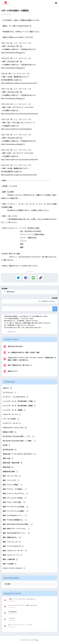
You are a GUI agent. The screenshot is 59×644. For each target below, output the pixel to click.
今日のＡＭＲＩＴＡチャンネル (15, 428)
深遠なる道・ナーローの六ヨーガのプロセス (19, 454)
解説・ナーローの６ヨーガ (13, 546)
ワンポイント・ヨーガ (12, 423)
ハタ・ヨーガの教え (11, 419)
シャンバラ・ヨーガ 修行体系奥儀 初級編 (19, 406)
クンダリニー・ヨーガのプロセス (16, 397)
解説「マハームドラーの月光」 (15, 498)
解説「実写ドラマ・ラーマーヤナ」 (16, 529)
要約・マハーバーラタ (12, 476)
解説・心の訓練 (10, 564)
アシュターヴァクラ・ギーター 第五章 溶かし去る (23, 605)
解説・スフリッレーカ (12, 542)
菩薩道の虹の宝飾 (10, 472)
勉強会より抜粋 (10, 432)
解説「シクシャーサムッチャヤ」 (16, 494)
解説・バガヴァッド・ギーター (15, 551)
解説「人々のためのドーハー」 (15, 516)
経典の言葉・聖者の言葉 (13, 463)
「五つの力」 (12, 618)
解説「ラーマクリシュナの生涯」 (16, 507)
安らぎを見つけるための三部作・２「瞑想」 (19, 441)
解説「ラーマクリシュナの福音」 (16, 511)
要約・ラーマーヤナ (11, 480)
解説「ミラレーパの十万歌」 (14, 502)
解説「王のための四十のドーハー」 (16, 533)
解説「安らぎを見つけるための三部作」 (18, 524)
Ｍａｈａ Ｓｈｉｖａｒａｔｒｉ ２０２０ (20, 625)
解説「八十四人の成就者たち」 (15, 520)
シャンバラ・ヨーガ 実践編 (14, 410)
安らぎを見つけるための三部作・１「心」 (19, 436)
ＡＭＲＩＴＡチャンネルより (14, 568)
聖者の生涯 (8, 467)
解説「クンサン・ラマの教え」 (15, 489)
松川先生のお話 (10, 450)
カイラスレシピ (10, 393)
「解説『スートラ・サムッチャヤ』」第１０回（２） (22, 599)
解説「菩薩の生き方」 (12, 537)
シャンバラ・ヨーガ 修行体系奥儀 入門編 (19, 401)
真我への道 (8, 458)
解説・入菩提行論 (10, 559)
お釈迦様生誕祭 (12, 612)
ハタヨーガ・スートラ (12, 414)
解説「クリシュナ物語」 (13, 485)
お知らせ (7, 388)
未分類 (7, 445)
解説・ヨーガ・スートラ (13, 555)
